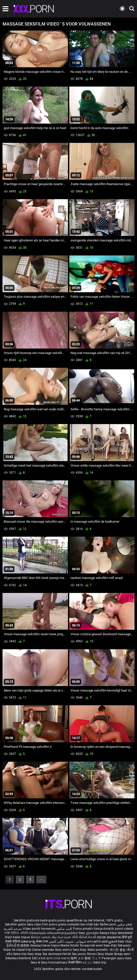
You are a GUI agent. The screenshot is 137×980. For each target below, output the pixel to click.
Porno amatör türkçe (88, 929)
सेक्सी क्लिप (75, 962)
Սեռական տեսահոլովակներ (54, 933)
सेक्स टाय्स (42, 941)
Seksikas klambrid (18, 958)
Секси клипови (44, 950)
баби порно (21, 937)
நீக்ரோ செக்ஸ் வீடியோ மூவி (51, 937)
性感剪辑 (24, 945)
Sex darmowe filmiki (57, 954)
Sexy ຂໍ (36, 962)
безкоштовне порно (45, 945)
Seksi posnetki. (98, 950)
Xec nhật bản (90, 924)
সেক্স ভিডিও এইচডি (16, 933)
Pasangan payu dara (117, 958)
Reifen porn (108, 924)
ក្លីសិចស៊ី (12, 945)
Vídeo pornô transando (39, 929)
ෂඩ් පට (88, 962)
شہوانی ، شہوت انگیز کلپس (68, 941)
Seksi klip (20, 954)
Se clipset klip (22, 950)
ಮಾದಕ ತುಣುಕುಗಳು (109, 937)
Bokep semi (122, 954)
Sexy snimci (64, 950)
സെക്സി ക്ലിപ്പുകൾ (102, 941)
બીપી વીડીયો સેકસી (84, 937)
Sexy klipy (80, 950)
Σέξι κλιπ (39, 958)
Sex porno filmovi (84, 954)
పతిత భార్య (28, 941)
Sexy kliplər (106, 954)
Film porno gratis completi (61, 924)
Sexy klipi (110, 945)
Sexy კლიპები (89, 933)
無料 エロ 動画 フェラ (86, 958)
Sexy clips (34, 924)
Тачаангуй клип (92, 945)
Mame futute (69, 945)
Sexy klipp (35, 954)
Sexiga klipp (108, 933)
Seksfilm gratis (16, 924)
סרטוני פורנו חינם (58, 958)
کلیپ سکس (64, 929)
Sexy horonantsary (55, 962)
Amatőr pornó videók (118, 929)
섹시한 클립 (118, 950)
